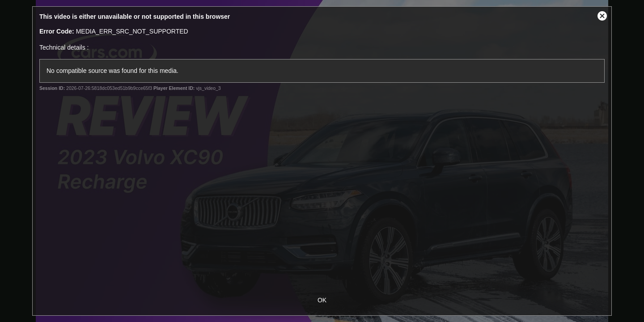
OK (322, 300)
